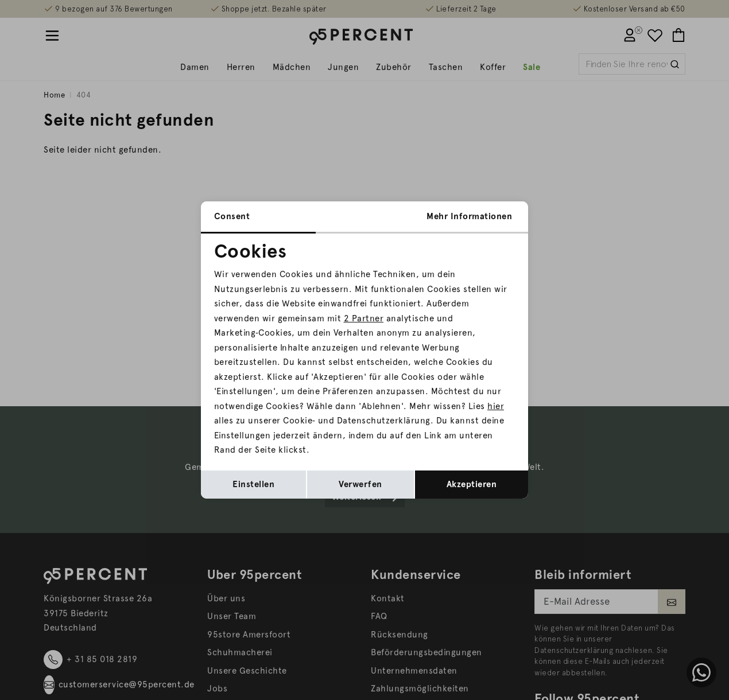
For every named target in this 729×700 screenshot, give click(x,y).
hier (496, 406)
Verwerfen (360, 484)
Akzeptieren (472, 484)
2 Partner (364, 318)
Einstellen (253, 484)
